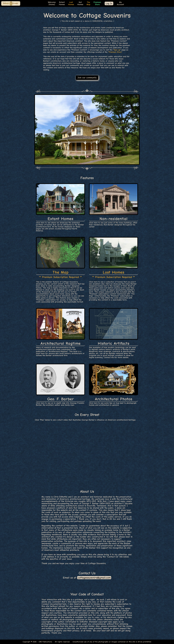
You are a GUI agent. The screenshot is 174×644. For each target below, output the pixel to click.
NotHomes (80, 3)
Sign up (117, 50)
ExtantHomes (62, 3)
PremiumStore (97, 3)
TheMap (88, 3)
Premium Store (115, 52)
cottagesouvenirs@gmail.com (94, 578)
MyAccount (120, 3)
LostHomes (71, 3)
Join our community (87, 78)
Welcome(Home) (52, 3)
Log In (109, 3)
